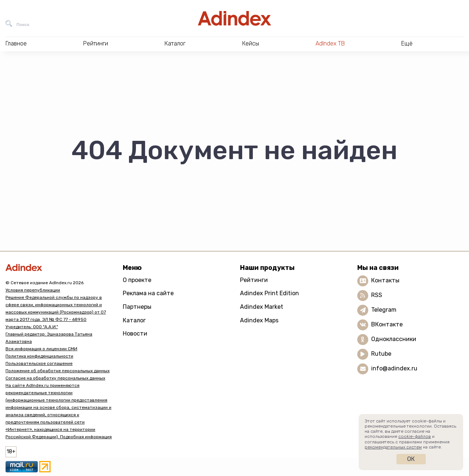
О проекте (137, 280)
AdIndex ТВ (330, 43)
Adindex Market (262, 307)
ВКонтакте (387, 324)
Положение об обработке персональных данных (58, 371)
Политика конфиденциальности (39, 356)
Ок (411, 459)
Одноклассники (394, 339)
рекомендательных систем (393, 447)
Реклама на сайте (148, 293)
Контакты (385, 280)
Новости (135, 334)
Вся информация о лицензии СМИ (41, 349)
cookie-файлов (415, 436)
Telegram (384, 310)
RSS (377, 295)
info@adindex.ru (394, 368)
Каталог (134, 320)
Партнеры (137, 307)
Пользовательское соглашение (39, 363)
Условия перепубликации (33, 290)
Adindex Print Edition (269, 293)
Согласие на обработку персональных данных (55, 378)
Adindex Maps (259, 320)
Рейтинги (254, 280)
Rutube (381, 354)
